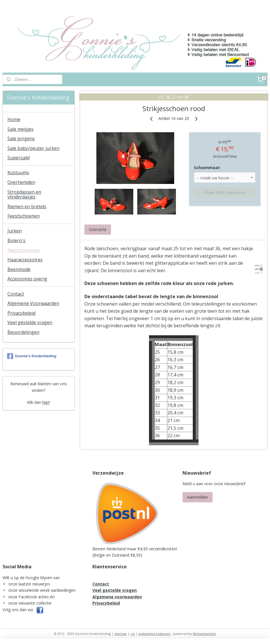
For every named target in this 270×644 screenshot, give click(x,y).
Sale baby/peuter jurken (33, 148)
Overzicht (97, 229)
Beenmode (19, 269)
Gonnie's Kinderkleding (32, 356)
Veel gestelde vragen (30, 322)
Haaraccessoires (25, 260)
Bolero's (16, 240)
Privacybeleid (21, 313)
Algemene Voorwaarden (33, 303)
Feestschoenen (24, 216)
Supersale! (19, 158)
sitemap (121, 634)
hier (46, 402)
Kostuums (18, 172)
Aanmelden (197, 497)
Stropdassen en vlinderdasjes (24, 194)
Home (14, 119)
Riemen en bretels (27, 206)
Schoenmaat (207, 167)
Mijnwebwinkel (204, 634)
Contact (16, 294)
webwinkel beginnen (154, 634)
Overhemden (21, 182)
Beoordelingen (23, 332)
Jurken (15, 231)
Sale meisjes (20, 129)
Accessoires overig (27, 279)
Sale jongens (21, 139)
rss (133, 634)
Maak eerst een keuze (225, 192)
